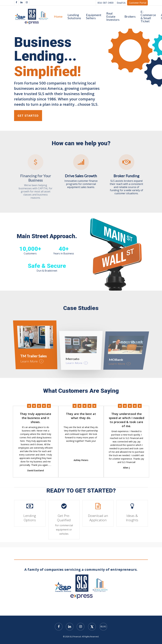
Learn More (31, 364)
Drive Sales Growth (81, 176)
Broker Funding (126, 176)
